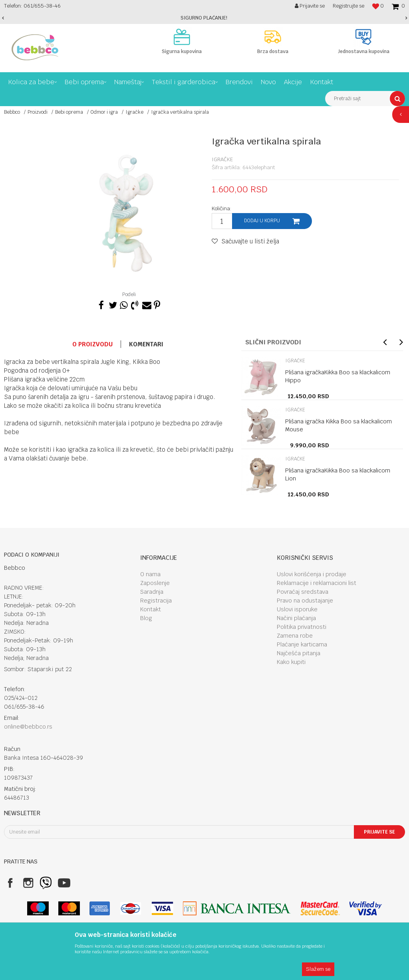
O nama (150, 574)
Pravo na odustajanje (305, 601)
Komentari (146, 344)
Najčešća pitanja (299, 653)
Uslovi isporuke (297, 609)
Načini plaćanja (296, 618)
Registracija (156, 601)
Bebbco (12, 112)
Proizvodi (38, 112)
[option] (204, 18)
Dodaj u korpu (262, 221)
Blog (146, 618)
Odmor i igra (104, 112)
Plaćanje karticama (302, 644)
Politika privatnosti (302, 627)
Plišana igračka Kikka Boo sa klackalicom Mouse (339, 425)
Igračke (134, 112)
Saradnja (152, 592)
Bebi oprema (69, 112)
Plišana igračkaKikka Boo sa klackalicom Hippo (338, 376)
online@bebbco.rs (28, 727)
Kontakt (151, 609)
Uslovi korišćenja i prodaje (312, 574)
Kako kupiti (291, 662)
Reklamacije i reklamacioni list (317, 583)
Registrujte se (348, 6)
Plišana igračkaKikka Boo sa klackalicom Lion (338, 474)
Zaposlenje (155, 583)
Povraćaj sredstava (303, 592)
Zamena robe (295, 636)
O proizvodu (92, 344)
